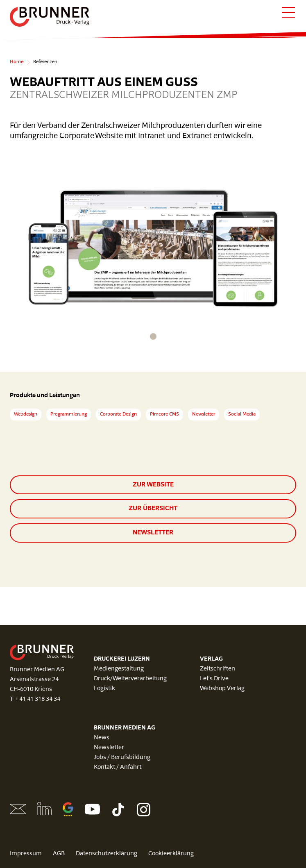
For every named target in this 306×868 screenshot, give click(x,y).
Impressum (26, 854)
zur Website (153, 485)
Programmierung (69, 414)
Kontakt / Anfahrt (118, 767)
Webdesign (26, 414)
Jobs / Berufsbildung (122, 758)
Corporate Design (118, 414)
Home (17, 62)
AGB (59, 854)
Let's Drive (214, 679)
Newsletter (204, 414)
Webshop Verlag (222, 689)
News (102, 738)
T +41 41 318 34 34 (35, 699)
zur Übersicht (153, 509)
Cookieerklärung (171, 854)
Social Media (242, 414)
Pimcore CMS (164, 414)
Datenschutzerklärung (107, 854)
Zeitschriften (218, 669)
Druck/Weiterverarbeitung (130, 679)
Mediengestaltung (119, 669)
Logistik (104, 689)
